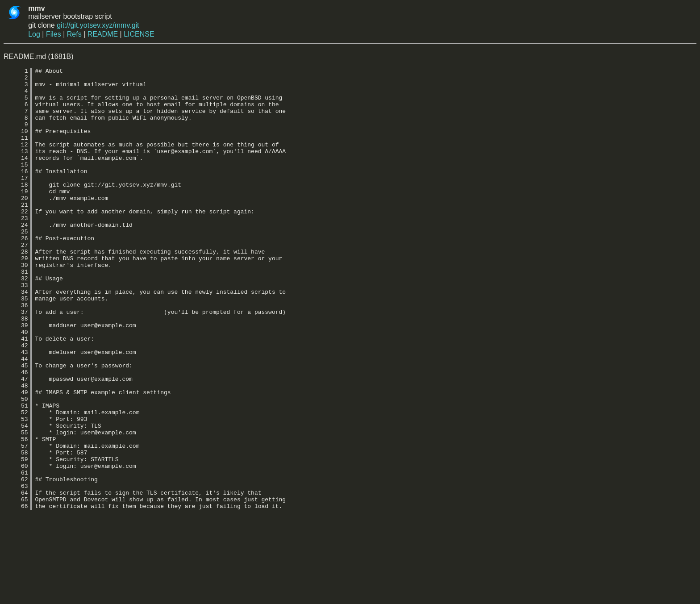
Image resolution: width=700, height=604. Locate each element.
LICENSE (139, 34)
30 (16, 305)
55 (16, 506)
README (103, 34)
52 (16, 482)
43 (16, 409)
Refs (74, 34)
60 (16, 546)
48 (16, 450)
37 (16, 361)
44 (16, 417)
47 (16, 442)
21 (16, 233)
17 (16, 200)
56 (16, 514)
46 (16, 433)
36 (16, 353)
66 (16, 594)
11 (16, 152)
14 (16, 176)
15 (16, 184)
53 (16, 490)
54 (16, 498)
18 (16, 208)
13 (16, 168)
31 (16, 313)
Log (34, 34)
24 (16, 257)
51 (16, 474)
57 (16, 522)
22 (16, 241)
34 (16, 337)
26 (16, 273)
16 (16, 192)
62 (16, 562)
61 (16, 554)
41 (16, 393)
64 (16, 578)
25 (16, 265)
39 (16, 377)
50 (16, 466)
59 (16, 538)
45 (16, 425)
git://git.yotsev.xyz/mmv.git (98, 25)
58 (16, 530)
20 (16, 225)
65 (16, 586)
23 (16, 249)
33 (16, 329)
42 (16, 401)
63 (16, 570)
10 (16, 144)
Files (54, 34)
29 (16, 297)
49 (16, 458)
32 (16, 321)
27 (16, 281)
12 (16, 160)
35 (16, 345)
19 (16, 217)
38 (16, 369)
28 (16, 289)
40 (16, 385)
